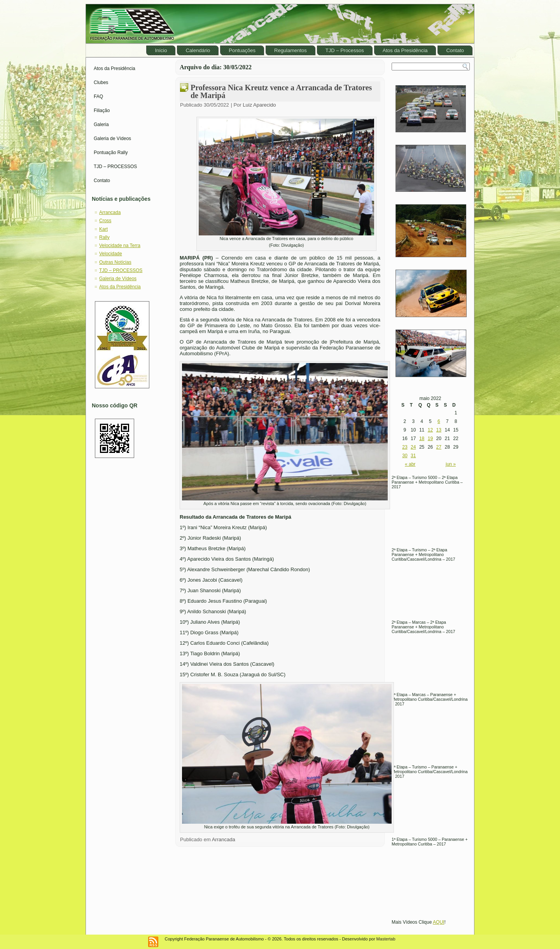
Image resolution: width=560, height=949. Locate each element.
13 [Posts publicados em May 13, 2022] (439, 430)
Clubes (101, 82)
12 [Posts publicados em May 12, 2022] (430, 430)
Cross (105, 221)
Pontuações (242, 50)
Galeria (101, 125)
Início (161, 50)
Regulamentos (290, 50)
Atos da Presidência (405, 50)
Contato (455, 50)
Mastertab (386, 939)
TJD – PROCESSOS (115, 167)
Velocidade (111, 254)
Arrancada (110, 212)
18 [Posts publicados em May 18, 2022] (422, 439)
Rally (104, 237)
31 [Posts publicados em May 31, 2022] (413, 456)
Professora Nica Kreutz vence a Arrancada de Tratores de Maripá (281, 91)
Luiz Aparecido (259, 105)
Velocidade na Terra (120, 246)
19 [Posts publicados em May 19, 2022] (430, 439)
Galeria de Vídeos (112, 139)
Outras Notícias (115, 262)
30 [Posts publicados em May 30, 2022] (405, 456)
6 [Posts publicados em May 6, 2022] (439, 421)
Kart (103, 229)
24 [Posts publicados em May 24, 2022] (413, 447)
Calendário (198, 50)
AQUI (438, 922)
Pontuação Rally (111, 153)
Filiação (102, 111)
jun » (451, 464)
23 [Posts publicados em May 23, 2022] (405, 447)
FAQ (98, 96)
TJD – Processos (345, 50)
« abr (410, 464)
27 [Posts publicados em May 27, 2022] (439, 447)
